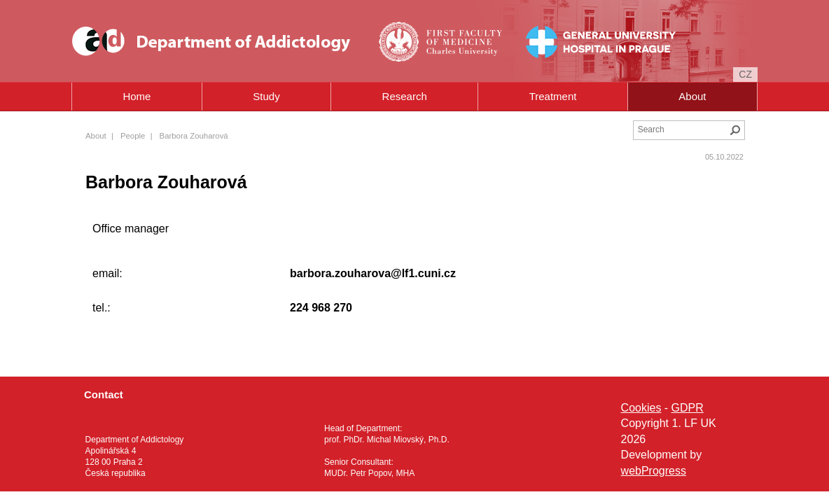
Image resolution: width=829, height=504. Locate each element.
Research (405, 96)
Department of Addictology (217, 41)
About (692, 96)
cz (745, 74)
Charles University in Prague (462, 64)
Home (137, 96)
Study (266, 96)
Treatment (553, 96)
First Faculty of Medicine (434, 41)
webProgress (654, 471)
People (133, 136)
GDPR (688, 408)
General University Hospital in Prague (579, 41)
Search (735, 130)
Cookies (641, 408)
